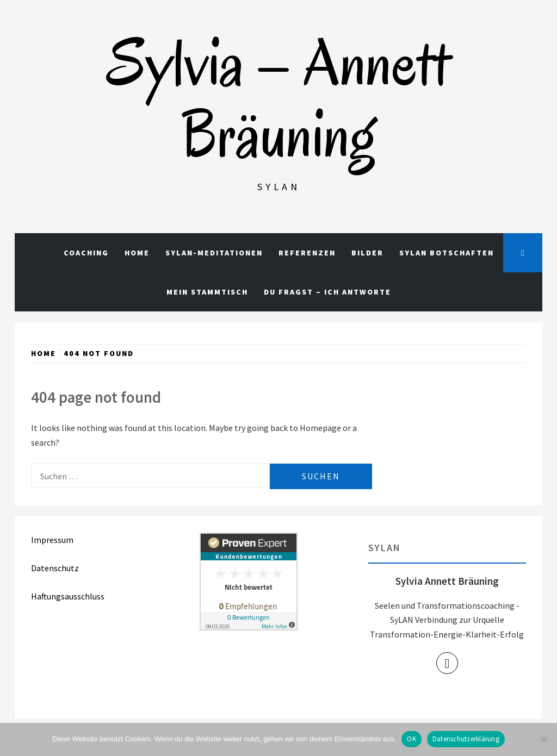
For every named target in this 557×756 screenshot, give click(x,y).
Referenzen (307, 253)
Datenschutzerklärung (466, 739)
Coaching (86, 253)
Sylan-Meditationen (214, 253)
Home (137, 253)
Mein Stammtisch (207, 292)
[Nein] (543, 739)
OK (411, 739)
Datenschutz (55, 568)
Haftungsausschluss (68, 596)
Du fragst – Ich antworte (327, 292)
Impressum (52, 540)
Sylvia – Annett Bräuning (278, 99)
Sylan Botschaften (447, 253)
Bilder (367, 253)
